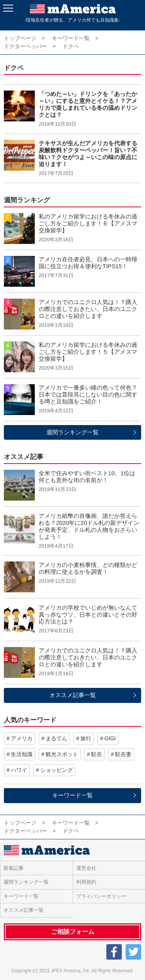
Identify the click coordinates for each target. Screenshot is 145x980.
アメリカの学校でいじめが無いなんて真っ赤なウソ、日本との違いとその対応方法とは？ (88, 614)
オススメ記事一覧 (73, 695)
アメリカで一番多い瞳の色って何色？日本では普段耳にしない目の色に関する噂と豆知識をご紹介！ (88, 394)
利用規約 (86, 882)
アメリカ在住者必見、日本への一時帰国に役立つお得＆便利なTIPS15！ (88, 263)
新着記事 (14, 868)
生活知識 (22, 754)
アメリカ (22, 738)
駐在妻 (123, 754)
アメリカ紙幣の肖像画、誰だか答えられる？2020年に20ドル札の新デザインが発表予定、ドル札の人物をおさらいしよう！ (89, 526)
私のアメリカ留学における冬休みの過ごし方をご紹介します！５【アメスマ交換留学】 (88, 352)
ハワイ (19, 770)
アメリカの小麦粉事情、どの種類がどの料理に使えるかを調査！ (88, 568)
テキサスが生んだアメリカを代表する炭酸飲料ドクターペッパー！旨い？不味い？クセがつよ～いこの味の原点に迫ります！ (88, 154)
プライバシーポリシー (101, 896)
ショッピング (56, 770)
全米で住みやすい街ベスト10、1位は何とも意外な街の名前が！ (87, 477)
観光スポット (62, 754)
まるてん (56, 738)
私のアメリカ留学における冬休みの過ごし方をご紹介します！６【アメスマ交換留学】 (88, 223)
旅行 (86, 738)
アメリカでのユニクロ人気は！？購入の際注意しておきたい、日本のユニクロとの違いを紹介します (88, 309)
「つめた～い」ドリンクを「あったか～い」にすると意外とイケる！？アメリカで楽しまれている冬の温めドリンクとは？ (88, 104)
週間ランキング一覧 (72, 432)
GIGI (110, 738)
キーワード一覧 (72, 795)
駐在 (97, 754)
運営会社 (86, 868)
